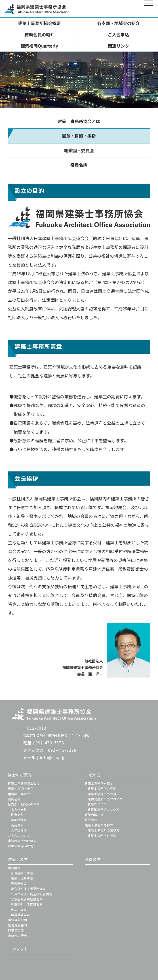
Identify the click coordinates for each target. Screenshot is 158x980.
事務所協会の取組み (22, 841)
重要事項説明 (17, 920)
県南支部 (17, 825)
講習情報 (14, 868)
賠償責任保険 (17, 925)
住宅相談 (91, 820)
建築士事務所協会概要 (39, 23)
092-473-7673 (50, 743)
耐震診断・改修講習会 (27, 904)
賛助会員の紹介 (40, 34)
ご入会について (19, 836)
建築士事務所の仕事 (102, 794)
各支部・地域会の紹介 (119, 23)
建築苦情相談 (94, 815)
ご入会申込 (118, 34)
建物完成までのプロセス (105, 799)
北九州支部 (19, 809)
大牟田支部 (19, 830)
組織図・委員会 (79, 150)
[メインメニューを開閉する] (148, 9)
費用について (97, 804)
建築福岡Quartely (21, 846)
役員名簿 (79, 165)
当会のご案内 (20, 775)
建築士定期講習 (22, 878)
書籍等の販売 (17, 936)
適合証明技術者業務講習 (28, 889)
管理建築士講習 (22, 873)
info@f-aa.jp (53, 757)
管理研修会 (19, 883)
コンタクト (18, 949)
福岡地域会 (19, 820)
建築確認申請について (104, 809)
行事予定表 (16, 930)
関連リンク (118, 46)
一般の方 (93, 775)
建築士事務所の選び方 (104, 830)
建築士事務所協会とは (79, 121)
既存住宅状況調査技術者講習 (31, 894)
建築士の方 (18, 859)
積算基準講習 (20, 915)
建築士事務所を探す (99, 783)
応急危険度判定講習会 (27, 899)
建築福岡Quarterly (39, 46)
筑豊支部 (17, 815)
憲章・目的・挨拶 (21, 789)
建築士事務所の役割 (102, 789)
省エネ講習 (19, 910)
